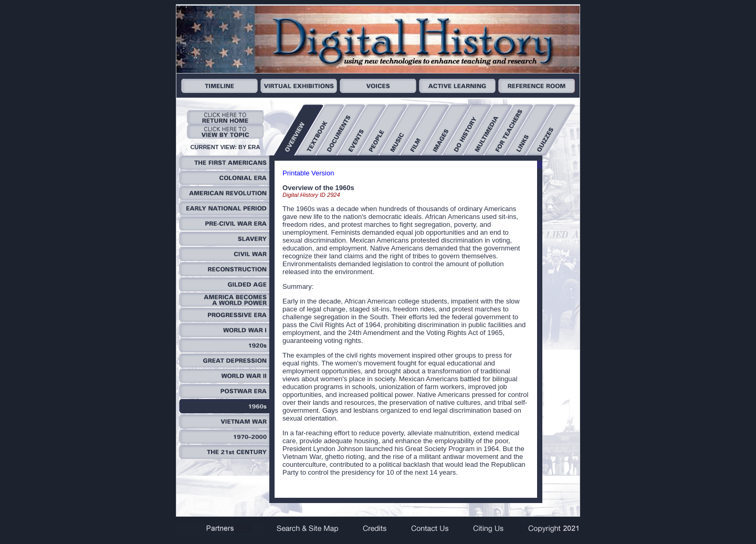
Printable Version (308, 173)
